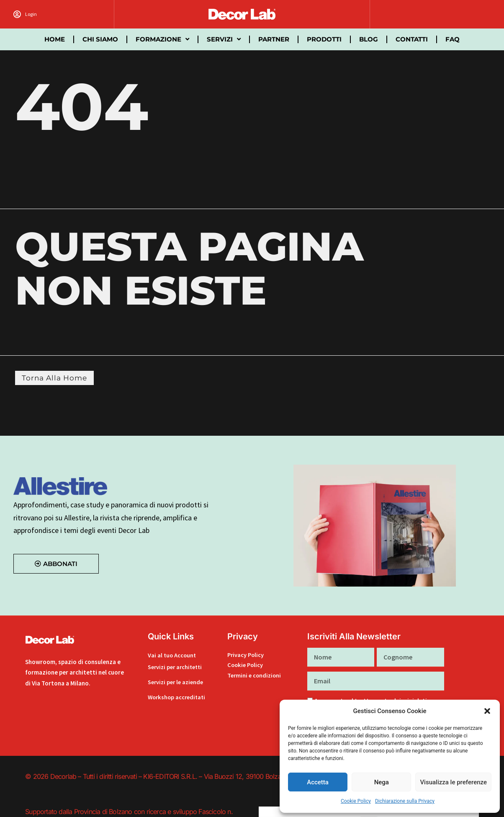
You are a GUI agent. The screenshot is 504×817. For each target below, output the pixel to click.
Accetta (318, 782)
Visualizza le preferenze (453, 782)
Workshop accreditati (178, 697)
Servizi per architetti (177, 667)
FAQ (453, 39)
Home (55, 39)
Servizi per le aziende (177, 682)
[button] (487, 711)
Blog (369, 39)
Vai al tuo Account (173, 656)
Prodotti (324, 39)
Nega (382, 782)
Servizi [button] (224, 39)
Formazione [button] (162, 39)
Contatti (412, 39)
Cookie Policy (356, 801)
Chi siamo (100, 39)
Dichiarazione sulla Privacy (405, 801)
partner (274, 39)
